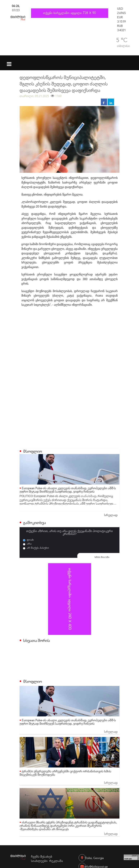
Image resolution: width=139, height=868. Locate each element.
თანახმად (89, 496)
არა (29, 543)
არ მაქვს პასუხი (38, 548)
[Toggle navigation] (9, 62)
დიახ (30, 540)
